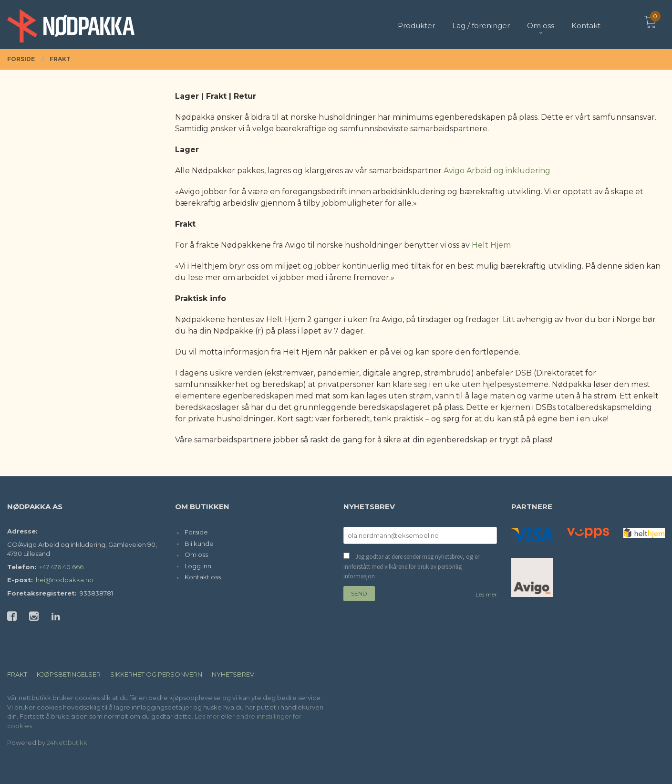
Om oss (196, 554)
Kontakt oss (203, 577)
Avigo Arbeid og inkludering (497, 171)
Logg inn (198, 566)
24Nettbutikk (67, 742)
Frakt (17, 674)
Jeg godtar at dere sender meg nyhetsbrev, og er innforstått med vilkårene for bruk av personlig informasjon (411, 566)
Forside (196, 532)
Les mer (486, 594)
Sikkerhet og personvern (156, 674)
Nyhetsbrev (233, 674)
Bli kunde (199, 544)
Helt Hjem (491, 245)
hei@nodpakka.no (65, 580)
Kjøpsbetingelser (69, 674)
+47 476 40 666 (61, 567)
